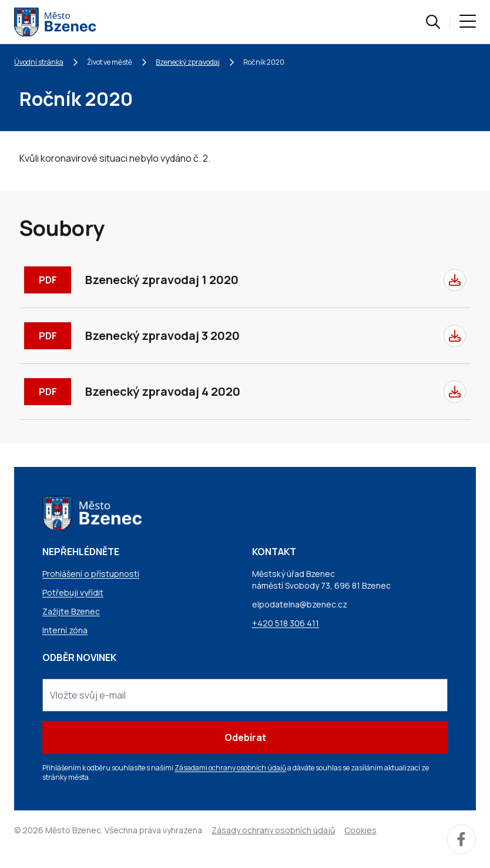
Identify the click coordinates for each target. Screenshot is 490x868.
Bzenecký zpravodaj (188, 62)
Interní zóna (65, 630)
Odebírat (245, 737)
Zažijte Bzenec (71, 611)
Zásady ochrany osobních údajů (273, 830)
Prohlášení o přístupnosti (91, 574)
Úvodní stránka (39, 62)
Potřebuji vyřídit (73, 592)
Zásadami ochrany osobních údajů (230, 768)
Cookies (360, 830)
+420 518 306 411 (286, 623)
